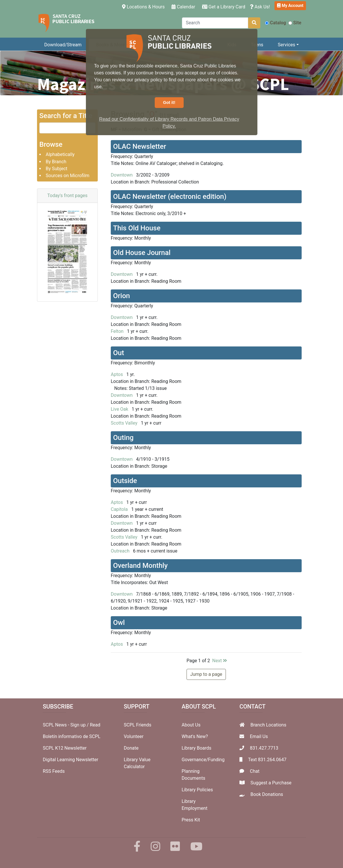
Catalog (275, 23)
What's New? (195, 736)
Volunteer (134, 736)
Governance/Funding (203, 760)
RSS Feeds (54, 771)
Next (220, 661)
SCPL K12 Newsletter (65, 748)
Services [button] (286, 45)
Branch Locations (268, 725)
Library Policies (197, 790)
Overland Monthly (140, 566)
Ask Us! (260, 7)
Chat (255, 771)
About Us (191, 725)
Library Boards (197, 748)
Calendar (183, 7)
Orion (121, 296)
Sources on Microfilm (68, 176)
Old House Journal (142, 253)
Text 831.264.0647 (267, 760)
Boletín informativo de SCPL (72, 736)
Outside (125, 481)
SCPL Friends (138, 725)
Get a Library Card (224, 7)
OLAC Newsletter (140, 146)
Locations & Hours (144, 6)
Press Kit (191, 820)
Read (95, 725)
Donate (131, 748)
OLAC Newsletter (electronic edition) (170, 197)
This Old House (137, 228)
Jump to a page (206, 674)
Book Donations (267, 794)
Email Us (259, 736)
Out (119, 353)
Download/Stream (63, 45)
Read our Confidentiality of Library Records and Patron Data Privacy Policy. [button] (169, 123)
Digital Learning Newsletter (71, 760)
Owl (119, 623)
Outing (123, 438)
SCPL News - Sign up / (66, 725)
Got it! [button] (169, 102)
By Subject (57, 169)
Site (295, 23)
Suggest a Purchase (271, 783)
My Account (290, 5)
